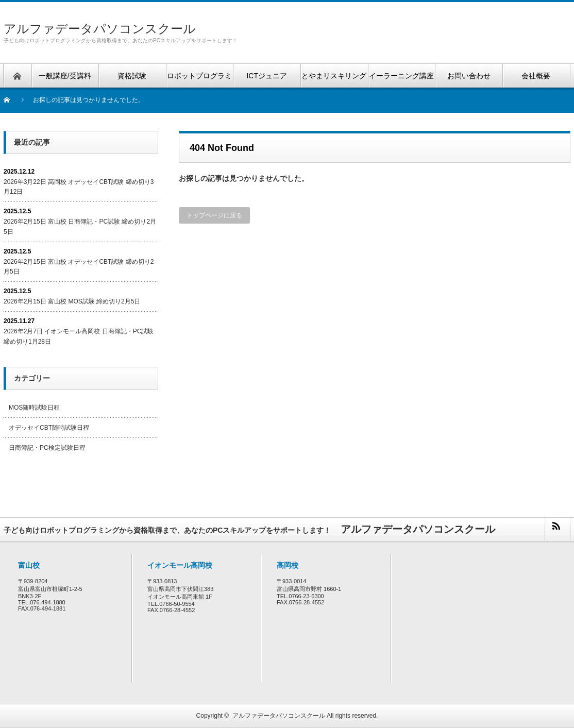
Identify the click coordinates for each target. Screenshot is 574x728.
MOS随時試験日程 (34, 408)
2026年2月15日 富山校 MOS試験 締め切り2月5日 (72, 301)
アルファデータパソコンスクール (100, 29)
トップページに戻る (214, 215)
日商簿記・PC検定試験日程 (47, 448)
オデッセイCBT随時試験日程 (49, 428)
